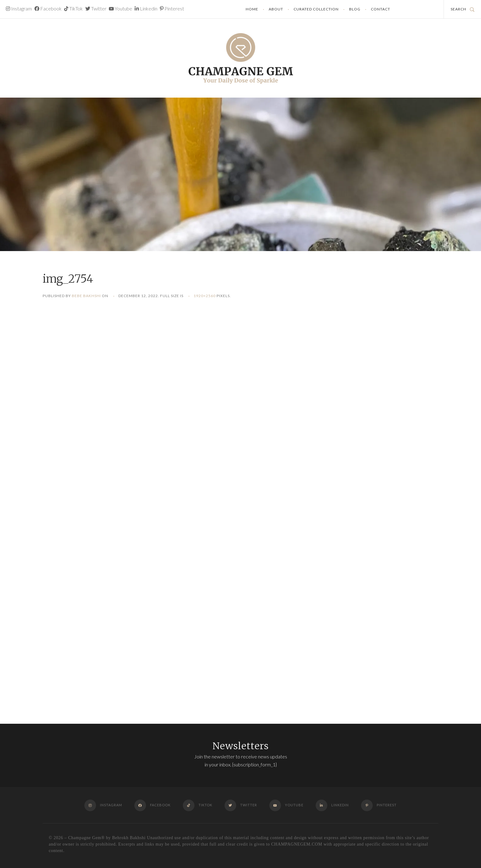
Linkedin (146, 8)
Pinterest (172, 8)
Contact (381, 9)
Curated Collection (316, 9)
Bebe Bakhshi (86, 296)
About (276, 9)
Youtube (121, 8)
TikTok (73, 8)
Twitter (96, 8)
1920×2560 (205, 296)
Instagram (19, 8)
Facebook (48, 8)
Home (252, 9)
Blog (355, 9)
